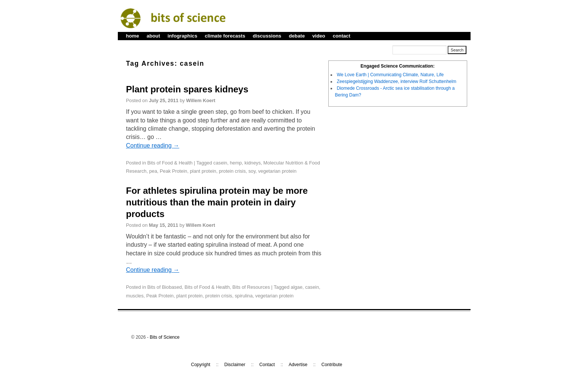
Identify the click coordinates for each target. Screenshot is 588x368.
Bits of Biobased (165, 287)
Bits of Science (165, 337)
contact (342, 36)
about (153, 36)
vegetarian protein (277, 171)
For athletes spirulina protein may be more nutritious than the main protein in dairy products (217, 202)
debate (297, 36)
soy (252, 171)
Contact (267, 365)
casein (220, 163)
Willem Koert (201, 100)
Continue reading (153, 146)
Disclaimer (235, 365)
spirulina (244, 296)
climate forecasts (225, 36)
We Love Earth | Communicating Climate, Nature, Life (390, 75)
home (133, 36)
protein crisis (232, 171)
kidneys (253, 163)
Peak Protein (174, 171)
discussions (267, 36)
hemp (236, 163)
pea (153, 171)
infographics (183, 36)
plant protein (203, 171)
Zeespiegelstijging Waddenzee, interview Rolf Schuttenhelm (397, 81)
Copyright (201, 365)
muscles (135, 296)
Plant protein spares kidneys (187, 89)
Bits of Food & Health (170, 163)
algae (297, 287)
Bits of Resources (251, 287)
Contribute (332, 365)
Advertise (298, 365)
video (319, 36)
